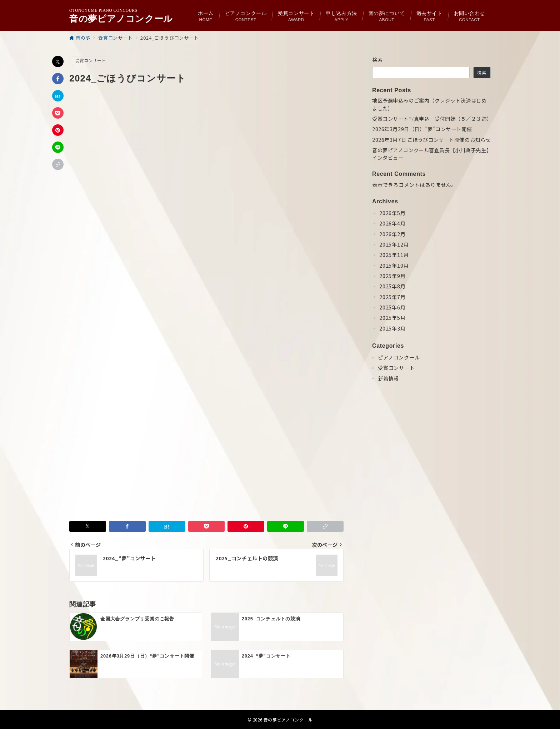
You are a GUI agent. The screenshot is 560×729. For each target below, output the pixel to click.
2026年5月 (392, 213)
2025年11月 (394, 255)
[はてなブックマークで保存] (58, 96)
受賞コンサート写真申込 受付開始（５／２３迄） (431, 119)
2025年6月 (392, 307)
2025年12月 (394, 244)
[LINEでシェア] (58, 147)
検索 (378, 60)
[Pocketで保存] (58, 113)
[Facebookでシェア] (58, 79)
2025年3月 (392, 328)
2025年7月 (392, 297)
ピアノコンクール (399, 357)
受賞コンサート (91, 60)
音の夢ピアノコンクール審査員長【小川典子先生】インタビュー (431, 154)
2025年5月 (392, 318)
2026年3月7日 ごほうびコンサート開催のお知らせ (431, 140)
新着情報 (388, 378)
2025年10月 (394, 266)
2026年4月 (392, 223)
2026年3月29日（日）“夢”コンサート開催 (422, 129)
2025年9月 (392, 276)
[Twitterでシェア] (58, 61)
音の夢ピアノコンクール (121, 19)
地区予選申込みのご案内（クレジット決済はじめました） (429, 104)
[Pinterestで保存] (58, 130)
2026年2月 (392, 234)
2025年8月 (392, 286)
